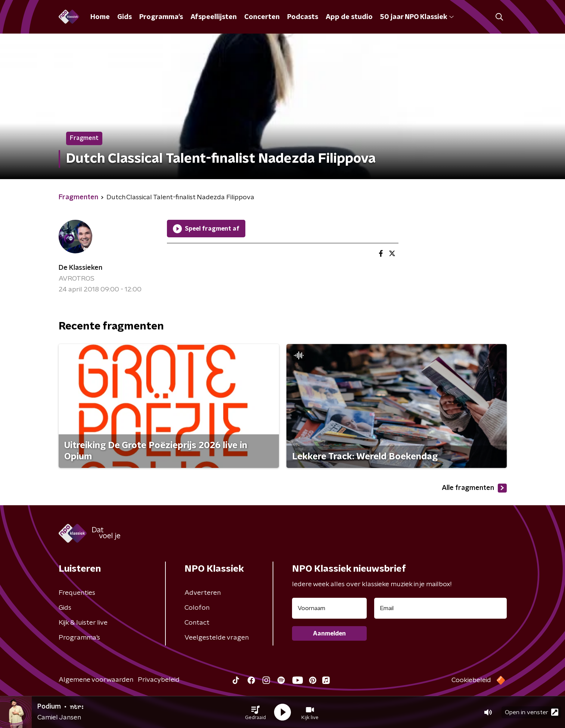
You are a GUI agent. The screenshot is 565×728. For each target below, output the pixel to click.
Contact (197, 623)
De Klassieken (80, 268)
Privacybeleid (159, 680)
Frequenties (77, 593)
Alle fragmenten (474, 488)
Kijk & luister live (83, 623)
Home (100, 17)
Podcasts (303, 17)
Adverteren (203, 593)
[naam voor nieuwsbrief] (329, 608)
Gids (125, 17)
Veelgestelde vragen (217, 638)
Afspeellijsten (214, 17)
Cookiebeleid (471, 680)
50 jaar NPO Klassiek (417, 17)
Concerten (262, 17)
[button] (255, 712)
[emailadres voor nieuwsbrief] (440, 608)
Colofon (197, 608)
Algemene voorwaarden (96, 680)
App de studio (349, 17)
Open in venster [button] (532, 712)
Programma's (161, 17)
